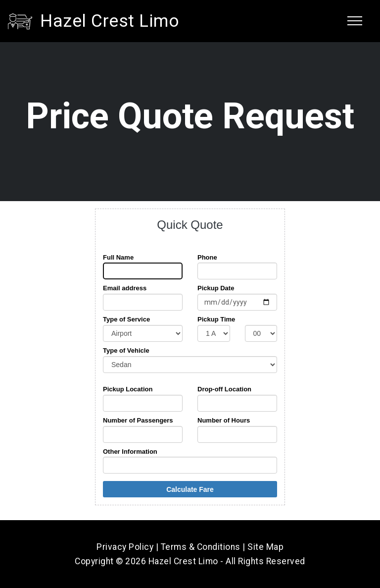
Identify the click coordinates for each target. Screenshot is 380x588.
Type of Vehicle (126, 350)
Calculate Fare (190, 489)
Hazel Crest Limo (110, 21)
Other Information (130, 452)
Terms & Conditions (201, 547)
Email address (125, 288)
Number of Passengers (138, 420)
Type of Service (126, 319)
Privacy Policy (125, 547)
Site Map (265, 547)
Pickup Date (216, 288)
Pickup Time (216, 319)
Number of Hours (224, 420)
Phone (207, 257)
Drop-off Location (224, 389)
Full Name (118, 257)
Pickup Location (128, 389)
